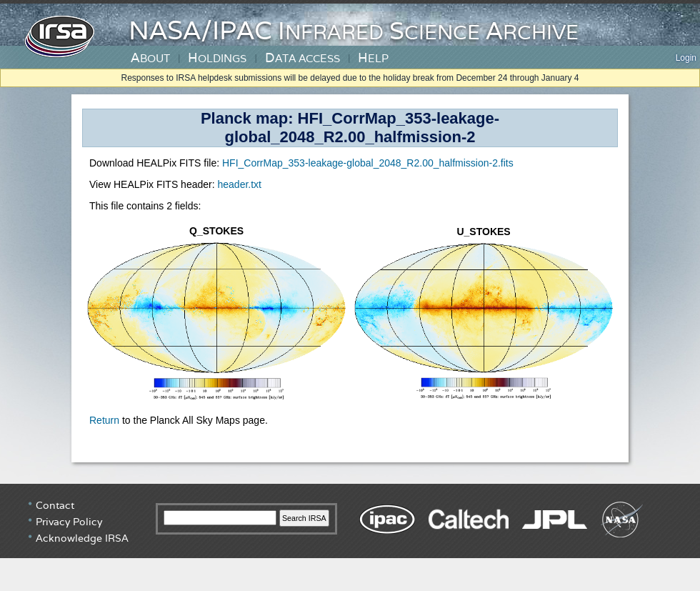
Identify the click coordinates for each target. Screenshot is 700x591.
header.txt (239, 184)
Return (104, 420)
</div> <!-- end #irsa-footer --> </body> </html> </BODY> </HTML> (350, 537)
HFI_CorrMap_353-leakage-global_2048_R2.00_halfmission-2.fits (368, 163)
